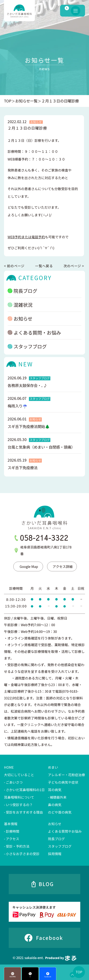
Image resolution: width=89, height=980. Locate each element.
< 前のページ (14, 266)
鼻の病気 (55, 805)
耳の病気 (55, 790)
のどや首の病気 (60, 812)
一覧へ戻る (44, 266)
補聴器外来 (58, 797)
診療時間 (13, 831)
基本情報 (11, 824)
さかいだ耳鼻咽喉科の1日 (25, 790)
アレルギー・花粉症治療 (67, 775)
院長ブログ (22, 295)
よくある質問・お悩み (34, 337)
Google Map (29, 566)
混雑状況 (20, 309)
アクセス (13, 839)
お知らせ (20, 323)
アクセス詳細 (63, 566)
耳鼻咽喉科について (19, 797)
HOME (9, 767)
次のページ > (74, 266)
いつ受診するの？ (19, 805)
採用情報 (55, 854)
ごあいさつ (14, 782)
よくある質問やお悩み (65, 831)
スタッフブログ (27, 351)
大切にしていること (19, 775)
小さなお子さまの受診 (23, 854)
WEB (26, 241)
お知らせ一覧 (26, 101)
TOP (8, 101)
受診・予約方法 (18, 846)
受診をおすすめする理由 (24, 812)
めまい (53, 767)
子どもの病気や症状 (63, 782)
